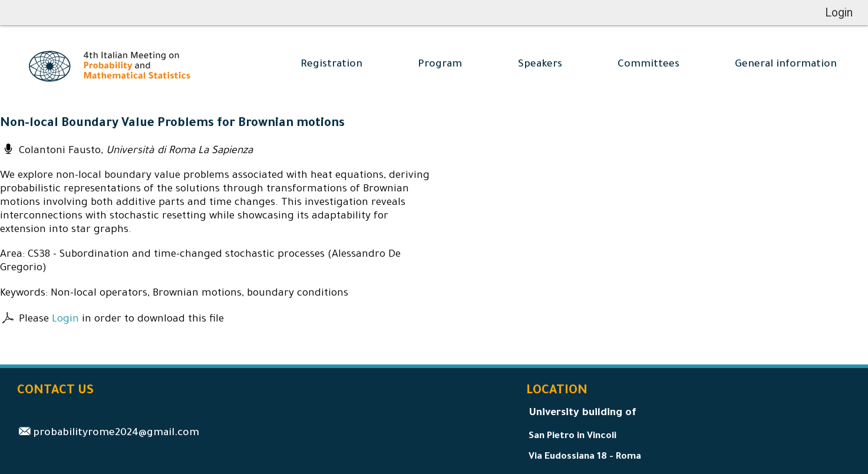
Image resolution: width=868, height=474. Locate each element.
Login (65, 320)
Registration (331, 65)
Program (440, 65)
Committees (648, 65)
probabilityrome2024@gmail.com (116, 434)
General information (786, 65)
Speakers (540, 65)
